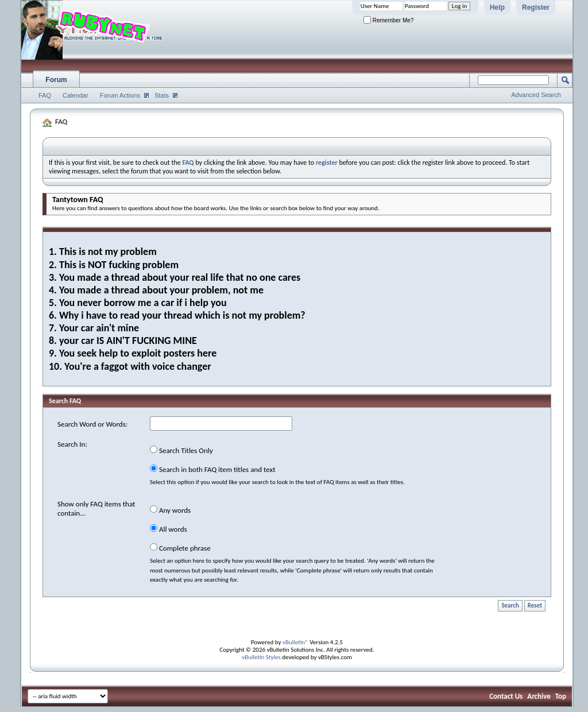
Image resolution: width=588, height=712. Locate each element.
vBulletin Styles (261, 657)
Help (497, 7)
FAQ (45, 95)
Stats (162, 95)
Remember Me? (388, 20)
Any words (170, 510)
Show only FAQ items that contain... (96, 508)
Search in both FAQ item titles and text (212, 469)
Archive (539, 696)
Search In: (72, 444)
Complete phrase (180, 548)
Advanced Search (536, 95)
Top (561, 696)
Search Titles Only (181, 450)
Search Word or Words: (92, 424)
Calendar (76, 95)
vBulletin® (295, 642)
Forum (56, 80)
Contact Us (506, 696)
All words (169, 529)
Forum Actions (120, 95)
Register (536, 7)
